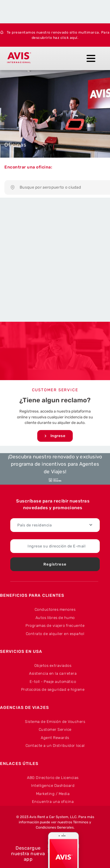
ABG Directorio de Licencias (53, 778)
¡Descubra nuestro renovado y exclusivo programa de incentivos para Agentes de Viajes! (55, 468)
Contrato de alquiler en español (55, 634)
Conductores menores (55, 609)
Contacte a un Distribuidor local (55, 746)
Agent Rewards (55, 738)
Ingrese (55, 436)
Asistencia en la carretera (53, 673)
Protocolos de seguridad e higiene (53, 689)
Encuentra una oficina (53, 802)
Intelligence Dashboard (53, 786)
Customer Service (55, 729)
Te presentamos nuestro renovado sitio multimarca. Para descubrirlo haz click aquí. (55, 35)
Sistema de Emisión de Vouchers (55, 722)
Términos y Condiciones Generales (64, 825)
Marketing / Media (53, 794)
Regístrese (55, 564)
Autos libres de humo (55, 618)
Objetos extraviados (53, 666)
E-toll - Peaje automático (53, 682)
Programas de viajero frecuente (55, 626)
